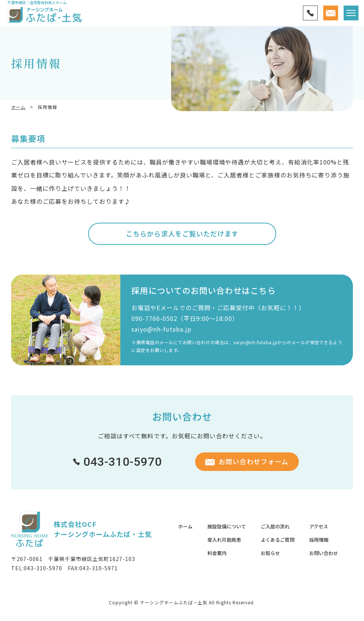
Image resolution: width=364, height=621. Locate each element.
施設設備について (227, 526)
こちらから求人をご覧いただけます (182, 233)
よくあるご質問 (278, 540)
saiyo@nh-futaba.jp (161, 329)
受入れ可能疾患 (224, 540)
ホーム (18, 107)
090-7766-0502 (154, 318)
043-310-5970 (43, 568)
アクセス (319, 526)
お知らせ (270, 553)
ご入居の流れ (275, 526)
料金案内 (217, 553)
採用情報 (319, 540)
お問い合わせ (324, 553)
